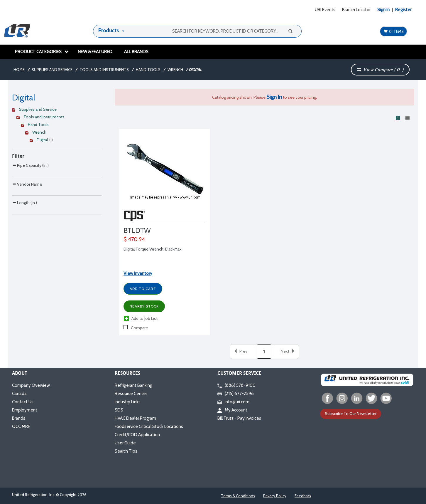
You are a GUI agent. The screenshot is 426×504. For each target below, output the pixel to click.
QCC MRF (21, 426)
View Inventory (138, 273)
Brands (19, 418)
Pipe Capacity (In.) (30, 165)
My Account (232, 410)
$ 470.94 (134, 239)
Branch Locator (356, 10)
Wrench (175, 70)
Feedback (303, 496)
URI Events (325, 10)
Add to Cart (143, 289)
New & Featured (95, 52)
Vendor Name (27, 196)
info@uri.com (233, 402)
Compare (136, 328)
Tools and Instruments (104, 70)
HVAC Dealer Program (135, 418)
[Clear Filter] (56, 110)
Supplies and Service (52, 70)
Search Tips (126, 451)
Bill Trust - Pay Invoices (239, 418)
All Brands (136, 52)
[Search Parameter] (57, 179)
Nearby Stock (144, 306)
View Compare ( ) (380, 70)
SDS (119, 410)
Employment (25, 410)
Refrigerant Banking (133, 385)
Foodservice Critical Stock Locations (149, 426)
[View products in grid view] (398, 118)
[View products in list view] (407, 118)
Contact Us (23, 402)
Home (19, 70)
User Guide (125, 443)
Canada (19, 394)
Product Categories (42, 52)
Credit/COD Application (137, 435)
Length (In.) (24, 227)
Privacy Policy (275, 496)
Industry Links (128, 402)
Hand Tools (148, 70)
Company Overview (31, 385)
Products (109, 31)
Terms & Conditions (238, 496)
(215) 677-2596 (236, 394)
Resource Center (131, 394)
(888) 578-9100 (236, 385)
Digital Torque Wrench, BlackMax (153, 249)
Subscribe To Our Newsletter (351, 414)
